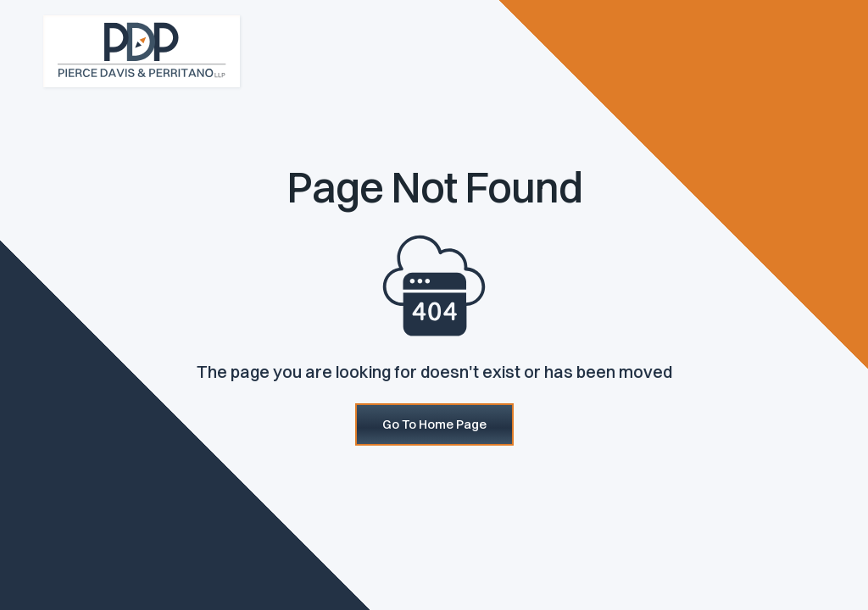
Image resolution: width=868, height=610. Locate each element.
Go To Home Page (434, 424)
